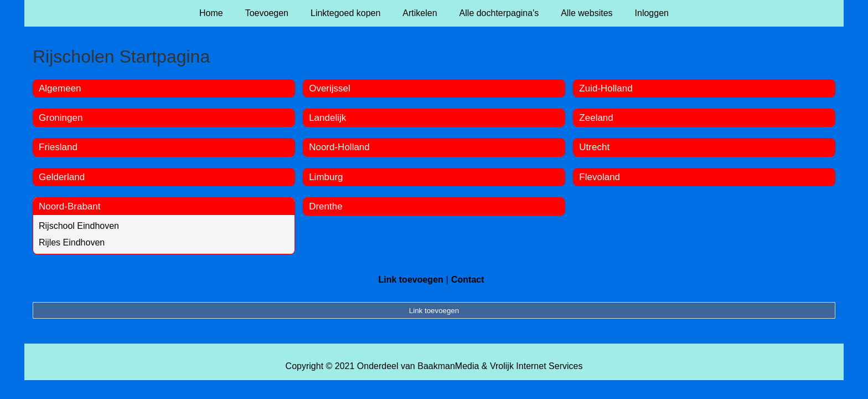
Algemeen (60, 88)
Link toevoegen (410, 280)
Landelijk (327, 118)
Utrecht (594, 147)
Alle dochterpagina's (499, 13)
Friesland (58, 147)
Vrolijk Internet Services (536, 366)
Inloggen (652, 13)
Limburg (326, 177)
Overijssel (330, 88)
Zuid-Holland (606, 88)
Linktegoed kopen (345, 13)
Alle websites (587, 13)
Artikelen (420, 13)
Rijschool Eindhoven (79, 226)
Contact (468, 280)
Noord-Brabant (70, 206)
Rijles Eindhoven (72, 242)
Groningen (61, 118)
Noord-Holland (339, 147)
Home (211, 13)
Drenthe (325, 206)
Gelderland (62, 177)
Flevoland (600, 177)
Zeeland (596, 118)
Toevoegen (267, 13)
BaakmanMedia (448, 366)
